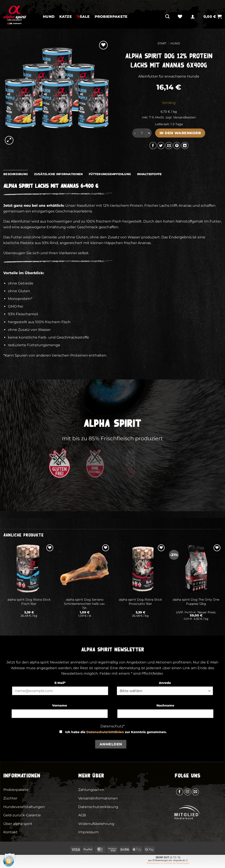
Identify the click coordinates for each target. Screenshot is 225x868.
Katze (66, 17)
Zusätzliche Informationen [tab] (58, 174)
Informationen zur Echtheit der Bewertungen (168, 863)
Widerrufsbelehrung (96, 824)
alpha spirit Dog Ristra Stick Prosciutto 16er (140, 602)
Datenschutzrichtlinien (105, 732)
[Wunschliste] (180, 16)
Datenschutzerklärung (98, 807)
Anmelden (111, 744)
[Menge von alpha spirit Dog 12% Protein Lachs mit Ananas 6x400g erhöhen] (149, 133)
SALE (83, 17)
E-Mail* (60, 683)
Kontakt (10, 832)
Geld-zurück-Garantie (22, 815)
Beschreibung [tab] (16, 174)
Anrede (165, 683)
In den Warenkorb (180, 133)
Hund (49, 17)
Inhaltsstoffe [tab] (149, 174)
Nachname (165, 705)
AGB (82, 815)
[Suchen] (167, 16)
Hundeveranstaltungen (24, 807)
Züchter (10, 798)
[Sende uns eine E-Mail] (195, 792)
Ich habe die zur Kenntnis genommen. (116, 732)
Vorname (60, 705)
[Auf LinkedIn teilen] (185, 146)
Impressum (88, 832)
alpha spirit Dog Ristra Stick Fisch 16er (29, 602)
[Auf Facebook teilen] (153, 146)
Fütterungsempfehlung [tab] (110, 174)
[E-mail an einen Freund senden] (169, 146)
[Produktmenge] (142, 133)
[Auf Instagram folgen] (188, 792)
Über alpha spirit (18, 824)
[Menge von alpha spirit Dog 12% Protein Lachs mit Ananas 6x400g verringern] (135, 133)
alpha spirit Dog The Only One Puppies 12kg (196, 602)
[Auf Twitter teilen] (161, 146)
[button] (193, 16)
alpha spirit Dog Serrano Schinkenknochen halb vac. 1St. (85, 604)
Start (162, 43)
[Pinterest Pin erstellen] (177, 146)
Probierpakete (111, 17)
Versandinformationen (98, 798)
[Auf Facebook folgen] (180, 792)
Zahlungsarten (91, 790)
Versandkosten (184, 117)
